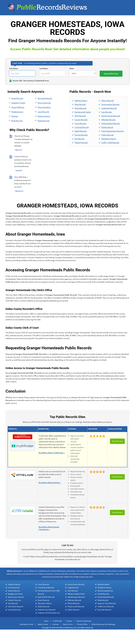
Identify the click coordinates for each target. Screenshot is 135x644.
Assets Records (14, 591)
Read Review (117, 441)
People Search (107, 127)
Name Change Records (111, 116)
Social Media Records (106, 597)
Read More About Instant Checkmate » (49, 528)
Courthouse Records (46, 588)
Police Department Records (113, 131)
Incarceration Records (110, 104)
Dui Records (79, 139)
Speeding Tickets (18, 103)
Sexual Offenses (18, 107)
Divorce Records (44, 103)
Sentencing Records (105, 591)
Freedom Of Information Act (49, 613)
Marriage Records (45, 98)
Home (46, 621)
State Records (103, 600)
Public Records (108, 135)
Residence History (109, 139)
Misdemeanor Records (76, 597)
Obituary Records (74, 600)
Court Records (80, 123)
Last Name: (44, 68)
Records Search (104, 584)
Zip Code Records (104, 610)
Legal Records (43, 112)
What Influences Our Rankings (103, 624)
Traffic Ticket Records (110, 142)
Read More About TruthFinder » (52, 453)
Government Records (76, 584)
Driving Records (81, 135)
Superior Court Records (107, 603)
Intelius (69, 621)
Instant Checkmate (84, 621)
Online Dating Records (111, 123)
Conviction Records (16, 607)
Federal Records (81, 142)
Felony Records (108, 101)
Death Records (44, 121)
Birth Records (17, 121)
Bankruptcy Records (16, 597)
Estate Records (44, 607)
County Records (81, 120)
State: (72, 68)
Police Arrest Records (76, 607)
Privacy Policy (82, 624)
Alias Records (80, 104)
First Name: (14, 68)
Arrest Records (17, 98)
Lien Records (107, 112)
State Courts (68, 624)
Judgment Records (109, 108)
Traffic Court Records (106, 607)
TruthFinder (57, 621)
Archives (56, 624)
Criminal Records (82, 127)
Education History (45, 603)
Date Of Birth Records (46, 597)
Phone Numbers (44, 107)
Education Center (27, 624)
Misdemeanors (17, 112)
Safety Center (43, 624)
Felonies (15, 116)
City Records (13, 603)
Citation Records (15, 600)
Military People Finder (76, 594)
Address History (44, 116)
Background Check (15, 594)
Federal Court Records (47, 610)
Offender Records (108, 120)
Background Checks (83, 112)
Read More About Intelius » (50, 483)
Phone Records (74, 603)
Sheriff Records (103, 594)
